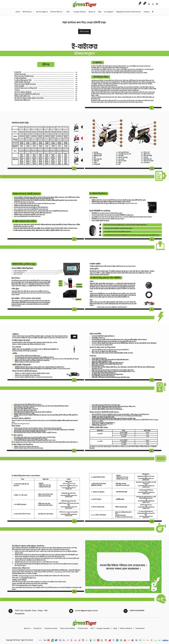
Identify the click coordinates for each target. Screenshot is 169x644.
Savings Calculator (103, 628)
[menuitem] (18, 12)
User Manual (140, 628)
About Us (27, 628)
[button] (153, 12)
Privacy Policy (83, 628)
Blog (115, 628)
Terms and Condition (67, 628)
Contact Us (37, 628)
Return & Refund (126, 628)
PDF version (84, 32)
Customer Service (51, 628)
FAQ (92, 628)
